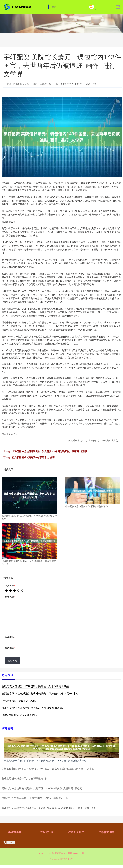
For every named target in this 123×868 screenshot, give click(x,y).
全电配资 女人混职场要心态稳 (19, 701)
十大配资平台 (45, 832)
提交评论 (12, 661)
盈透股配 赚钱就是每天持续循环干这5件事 (33, 457)
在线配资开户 (76, 832)
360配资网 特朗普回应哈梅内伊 (19, 715)
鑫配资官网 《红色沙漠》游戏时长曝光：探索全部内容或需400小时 (40, 694)
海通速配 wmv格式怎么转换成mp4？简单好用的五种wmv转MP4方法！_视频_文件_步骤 (49, 808)
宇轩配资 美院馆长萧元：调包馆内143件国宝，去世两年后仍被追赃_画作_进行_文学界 (48, 769)
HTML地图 (78, 853)
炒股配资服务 (107, 832)
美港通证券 (15, 832)
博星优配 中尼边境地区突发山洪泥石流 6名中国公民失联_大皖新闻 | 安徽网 (50, 451)
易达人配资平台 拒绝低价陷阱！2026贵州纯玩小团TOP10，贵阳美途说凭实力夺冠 (45, 760)
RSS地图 (68, 853)
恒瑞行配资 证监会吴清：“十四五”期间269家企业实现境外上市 (35, 798)
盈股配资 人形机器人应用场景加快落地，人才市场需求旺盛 (35, 686)
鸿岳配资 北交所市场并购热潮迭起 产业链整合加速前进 (33, 708)
